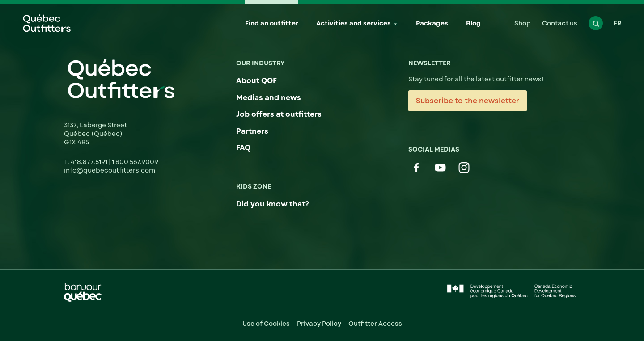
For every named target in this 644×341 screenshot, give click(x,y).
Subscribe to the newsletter (468, 101)
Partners (252, 131)
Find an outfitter (272, 23)
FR (618, 23)
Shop (523, 23)
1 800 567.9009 (135, 162)
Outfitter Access (375, 324)
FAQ (243, 148)
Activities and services (354, 23)
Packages (432, 23)
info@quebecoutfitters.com (110, 170)
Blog (473, 23)
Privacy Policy (319, 324)
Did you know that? (273, 204)
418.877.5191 (90, 162)
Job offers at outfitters (279, 114)
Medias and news (269, 98)
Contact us (560, 23)
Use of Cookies (266, 324)
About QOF (256, 81)
